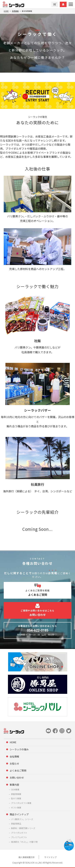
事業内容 (14, 785)
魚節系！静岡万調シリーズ (23, 828)
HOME (13, 742)
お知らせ (14, 764)
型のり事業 (16, 798)
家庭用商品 (16, 824)
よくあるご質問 (18, 770)
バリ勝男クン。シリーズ (22, 819)
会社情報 (14, 756)
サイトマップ (50, 857)
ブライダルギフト (19, 833)
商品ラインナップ (19, 814)
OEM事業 (15, 789)
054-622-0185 (38, 630)
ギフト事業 (16, 807)
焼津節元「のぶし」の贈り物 (24, 842)
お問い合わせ (17, 778)
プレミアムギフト (19, 837)
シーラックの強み (19, 749)
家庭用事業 (16, 794)
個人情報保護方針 (27, 857)
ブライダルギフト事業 (21, 803)
